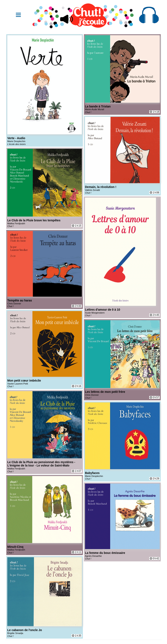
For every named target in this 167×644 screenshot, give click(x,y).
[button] (18, 15)
